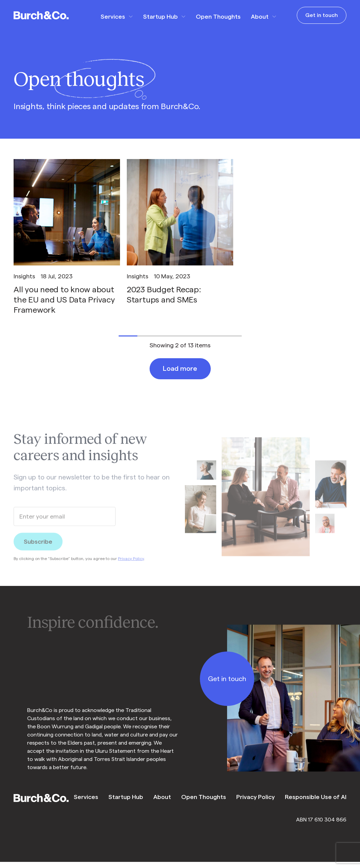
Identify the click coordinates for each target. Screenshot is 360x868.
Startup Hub (160, 17)
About (260, 17)
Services (113, 17)
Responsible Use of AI (316, 797)
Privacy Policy (131, 564)
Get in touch (322, 15)
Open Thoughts (218, 17)
